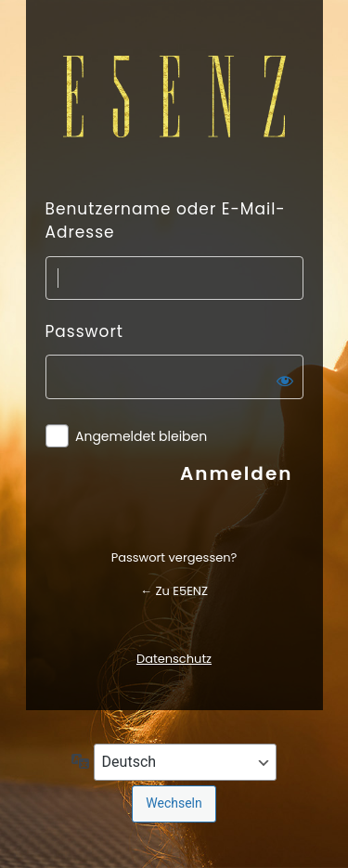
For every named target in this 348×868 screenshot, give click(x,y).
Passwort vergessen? (174, 557)
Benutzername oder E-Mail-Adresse (166, 221)
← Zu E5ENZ (174, 591)
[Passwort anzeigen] (285, 381)
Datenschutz (174, 659)
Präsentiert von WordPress (174, 97)
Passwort (84, 331)
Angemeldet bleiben (141, 437)
